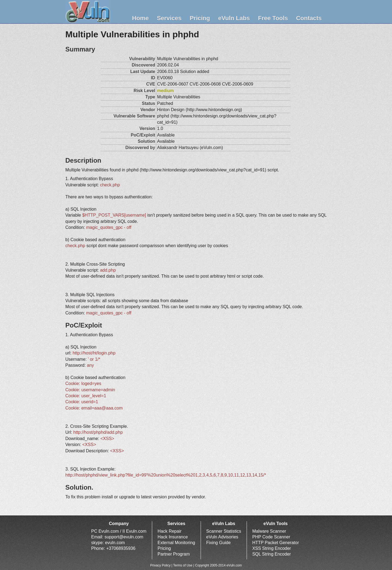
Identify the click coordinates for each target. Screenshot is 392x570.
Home (140, 18)
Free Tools (273, 18)
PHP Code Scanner (271, 537)
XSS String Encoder (272, 548)
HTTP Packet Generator (276, 543)
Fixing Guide (219, 543)
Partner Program (174, 554)
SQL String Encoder (272, 554)
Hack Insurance (173, 537)
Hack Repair (170, 531)
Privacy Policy (160, 565)
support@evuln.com (124, 537)
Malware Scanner (269, 531)
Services (169, 18)
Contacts (309, 18)
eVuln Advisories (222, 537)
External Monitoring (176, 543)
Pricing (200, 18)
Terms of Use (183, 565)
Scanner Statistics (224, 531)
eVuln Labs (234, 18)
